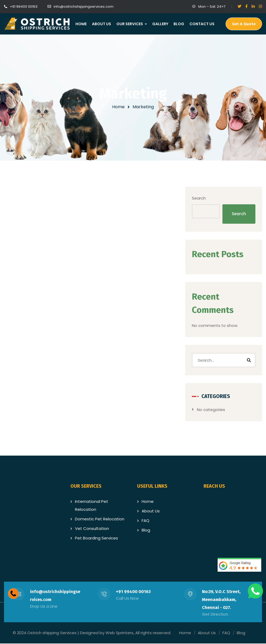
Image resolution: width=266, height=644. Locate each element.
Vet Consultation (92, 529)
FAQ (145, 521)
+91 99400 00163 (133, 592)
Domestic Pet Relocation (100, 519)
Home (118, 107)
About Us (151, 511)
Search (203, 198)
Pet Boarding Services (96, 539)
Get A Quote (244, 24)
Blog (146, 531)
